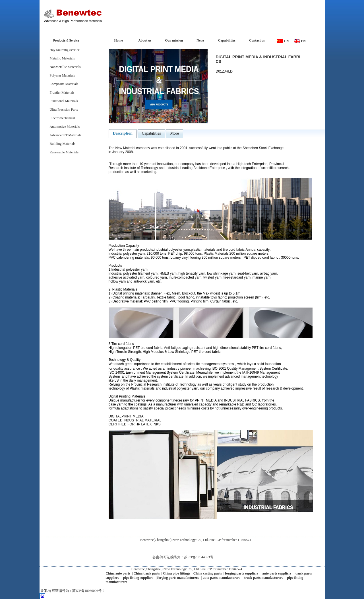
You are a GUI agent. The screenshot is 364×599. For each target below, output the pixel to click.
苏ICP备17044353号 (199, 557)
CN (286, 41)
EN (303, 41)
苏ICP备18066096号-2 (88, 591)
